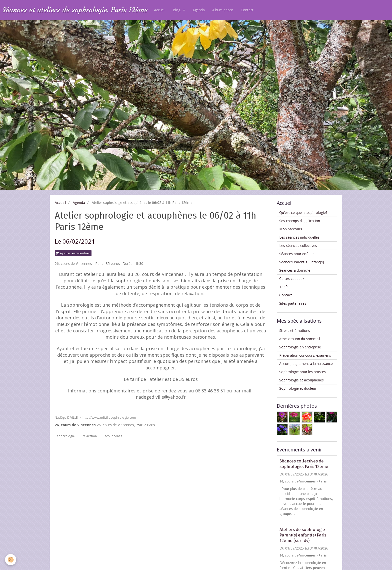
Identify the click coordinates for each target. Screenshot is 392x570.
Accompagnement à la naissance (306, 364)
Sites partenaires (293, 303)
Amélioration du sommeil (300, 339)
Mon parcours (291, 229)
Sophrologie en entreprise (300, 347)
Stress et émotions (295, 331)
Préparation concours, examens (305, 355)
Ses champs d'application (300, 221)
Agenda (199, 10)
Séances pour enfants (297, 254)
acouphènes (113, 436)
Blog (177, 10)
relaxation (90, 436)
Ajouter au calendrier (73, 253)
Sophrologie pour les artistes (302, 372)
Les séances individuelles (299, 237)
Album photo (223, 10)
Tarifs (284, 287)
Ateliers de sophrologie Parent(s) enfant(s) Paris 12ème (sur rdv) (303, 535)
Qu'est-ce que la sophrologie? (303, 212)
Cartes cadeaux (292, 278)
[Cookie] (11, 560)
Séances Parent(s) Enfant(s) (302, 262)
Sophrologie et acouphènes (301, 380)
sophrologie (66, 436)
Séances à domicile (295, 270)
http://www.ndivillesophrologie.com (109, 418)
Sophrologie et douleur (298, 388)
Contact (247, 10)
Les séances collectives (298, 245)
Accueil (160, 10)
